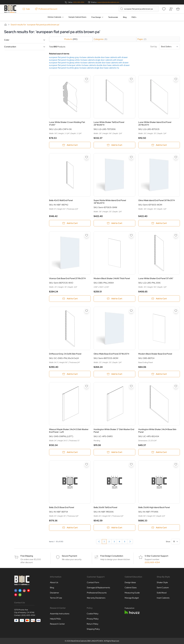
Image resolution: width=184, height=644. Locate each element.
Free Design (96, 17)
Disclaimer (55, 593)
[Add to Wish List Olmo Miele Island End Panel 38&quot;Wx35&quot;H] (176, 157)
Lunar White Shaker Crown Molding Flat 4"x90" (67, 124)
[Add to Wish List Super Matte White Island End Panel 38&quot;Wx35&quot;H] (131, 157)
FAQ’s (134, 17)
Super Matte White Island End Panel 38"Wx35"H (110, 202)
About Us (54, 582)
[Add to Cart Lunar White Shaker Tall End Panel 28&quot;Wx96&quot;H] (114, 145)
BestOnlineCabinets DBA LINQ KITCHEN (87, 641)
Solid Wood (162, 593)
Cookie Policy (93, 614)
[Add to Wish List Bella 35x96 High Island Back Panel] (176, 464)
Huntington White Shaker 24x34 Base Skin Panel (157, 431)
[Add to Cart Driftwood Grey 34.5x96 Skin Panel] (70, 374)
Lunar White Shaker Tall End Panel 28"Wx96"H (109, 124)
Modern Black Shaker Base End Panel (155, 354)
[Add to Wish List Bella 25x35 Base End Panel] (87, 464)
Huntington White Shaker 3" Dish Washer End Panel (114, 431)
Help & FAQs (55, 619)
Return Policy (93, 624)
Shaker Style (162, 582)
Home (6, 25)
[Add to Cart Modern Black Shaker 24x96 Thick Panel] (114, 299)
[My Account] (171, 9)
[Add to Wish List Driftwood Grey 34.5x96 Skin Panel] (87, 311)
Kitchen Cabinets (54, 17)
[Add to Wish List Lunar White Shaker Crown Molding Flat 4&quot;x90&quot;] (87, 79)
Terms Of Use (56, 598)
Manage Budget (132, 598)
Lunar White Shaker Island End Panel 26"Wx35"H (155, 124)
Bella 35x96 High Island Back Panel (154, 507)
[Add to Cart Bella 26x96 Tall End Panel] (114, 528)
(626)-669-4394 (28, 615)
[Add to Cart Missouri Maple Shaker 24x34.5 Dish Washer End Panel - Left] (70, 452)
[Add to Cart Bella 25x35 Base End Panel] (70, 528)
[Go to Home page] (10, 9)
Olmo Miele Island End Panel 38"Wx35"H (157, 200)
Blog (125, 17)
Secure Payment (69, 556)
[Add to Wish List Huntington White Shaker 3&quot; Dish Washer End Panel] (131, 386)
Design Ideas (130, 582)
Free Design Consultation (112, 556)
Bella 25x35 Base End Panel (62, 507)
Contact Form (93, 582)
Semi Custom (163, 588)
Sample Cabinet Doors (77, 17)
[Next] (130, 542)
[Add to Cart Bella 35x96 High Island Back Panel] (159, 528)
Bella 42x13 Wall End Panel (61, 200)
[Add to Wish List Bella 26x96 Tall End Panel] (131, 464)
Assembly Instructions (60, 614)
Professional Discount (46, 9)
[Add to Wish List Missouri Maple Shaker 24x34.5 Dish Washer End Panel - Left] (87, 386)
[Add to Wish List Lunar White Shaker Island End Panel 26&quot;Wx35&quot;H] (176, 79)
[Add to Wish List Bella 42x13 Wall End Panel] (87, 157)
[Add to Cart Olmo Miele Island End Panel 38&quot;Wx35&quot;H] (159, 223)
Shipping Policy (93, 629)
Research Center (57, 624)
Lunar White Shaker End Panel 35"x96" (156, 278)
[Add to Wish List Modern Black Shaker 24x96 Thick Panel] (131, 235)
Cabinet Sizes (131, 588)
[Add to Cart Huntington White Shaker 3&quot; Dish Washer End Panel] (114, 452)
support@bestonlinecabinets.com (108, 2)
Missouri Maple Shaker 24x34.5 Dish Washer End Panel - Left (69, 431)
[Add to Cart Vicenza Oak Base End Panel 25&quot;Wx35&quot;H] (70, 299)
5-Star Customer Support (156, 556)
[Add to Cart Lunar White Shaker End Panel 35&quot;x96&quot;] (159, 299)
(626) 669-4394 (79, 2)
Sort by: (165, 47)
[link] (99, 542)
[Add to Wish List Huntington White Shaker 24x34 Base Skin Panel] (176, 386)
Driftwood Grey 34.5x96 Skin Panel (65, 354)
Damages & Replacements (98, 588)
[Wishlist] (164, 9)
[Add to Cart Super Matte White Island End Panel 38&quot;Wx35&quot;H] (114, 223)
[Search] (122, 9)
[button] (25, 40)
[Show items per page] (176, 542)
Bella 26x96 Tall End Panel (105, 507)
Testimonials (113, 17)
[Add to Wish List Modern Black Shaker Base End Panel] (176, 311)
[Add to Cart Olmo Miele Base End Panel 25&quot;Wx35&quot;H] (114, 374)
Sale (26, 9)
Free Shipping (27, 556)
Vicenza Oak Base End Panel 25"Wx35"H (67, 278)
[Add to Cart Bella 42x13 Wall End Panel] (70, 223)
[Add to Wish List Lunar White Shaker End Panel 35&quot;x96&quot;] (176, 235)
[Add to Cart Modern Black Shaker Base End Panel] (159, 374)
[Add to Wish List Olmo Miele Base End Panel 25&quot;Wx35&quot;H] (131, 311)
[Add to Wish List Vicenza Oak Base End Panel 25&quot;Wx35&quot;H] (87, 235)
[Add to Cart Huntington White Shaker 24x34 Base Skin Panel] (159, 452)
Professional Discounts (97, 593)
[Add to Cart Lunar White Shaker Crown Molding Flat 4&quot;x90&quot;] (70, 145)
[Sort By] (170, 47)
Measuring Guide (132, 593)
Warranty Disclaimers (96, 598)
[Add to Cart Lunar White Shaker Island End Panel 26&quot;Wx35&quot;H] (159, 145)
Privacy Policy (93, 619)
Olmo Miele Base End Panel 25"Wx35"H (111, 354)
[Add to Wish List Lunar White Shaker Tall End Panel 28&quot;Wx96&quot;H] (131, 79)
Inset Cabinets (163, 598)
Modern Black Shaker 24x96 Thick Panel (112, 278)
